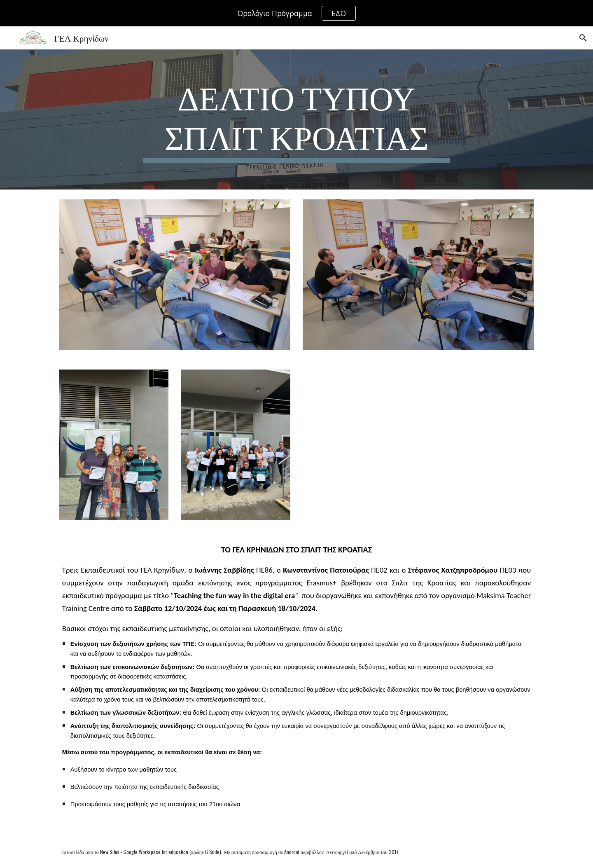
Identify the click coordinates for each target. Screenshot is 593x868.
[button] (583, 38)
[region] (296, 13)
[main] (296, 119)
